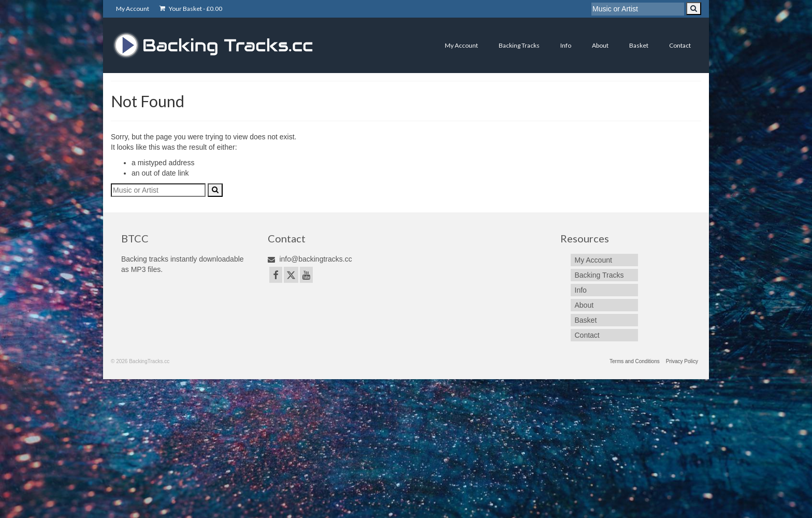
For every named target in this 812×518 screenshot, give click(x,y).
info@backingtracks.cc (310, 259)
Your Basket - (191, 9)
